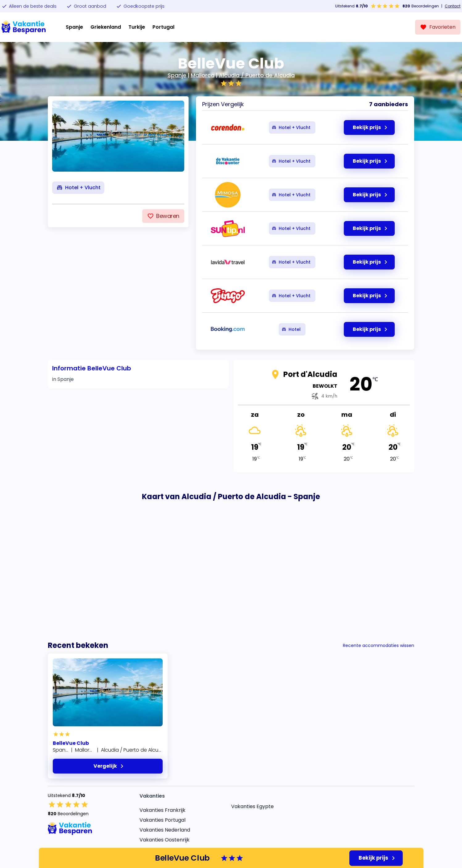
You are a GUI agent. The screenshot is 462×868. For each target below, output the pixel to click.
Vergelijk (110, 766)
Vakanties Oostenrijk (164, 840)
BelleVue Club (71, 743)
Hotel (291, 329)
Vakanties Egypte (252, 806)
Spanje (74, 27)
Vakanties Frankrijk (162, 810)
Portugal (163, 27)
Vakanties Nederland (165, 830)
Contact (453, 6)
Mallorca (203, 75)
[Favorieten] (438, 27)
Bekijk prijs (378, 858)
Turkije (137, 27)
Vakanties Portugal (162, 820)
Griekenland (106, 27)
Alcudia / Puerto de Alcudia (257, 75)
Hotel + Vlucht (291, 127)
